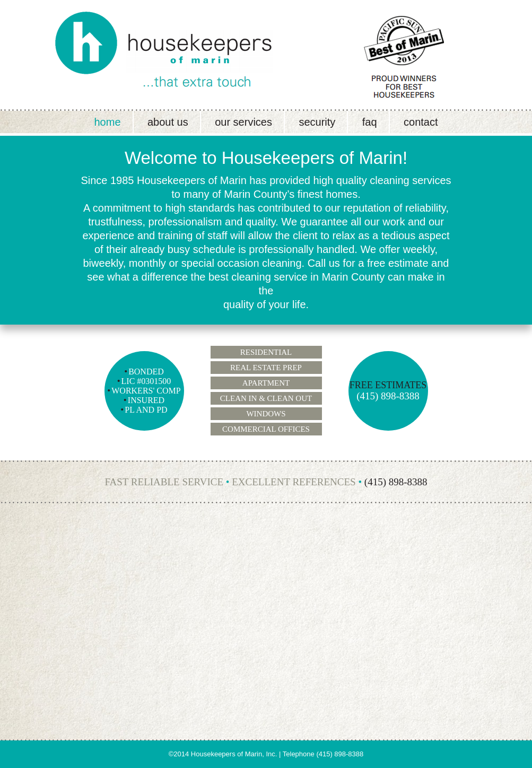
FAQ (370, 122)
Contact (421, 122)
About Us (168, 122)
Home (107, 122)
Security (317, 122)
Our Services (243, 122)
